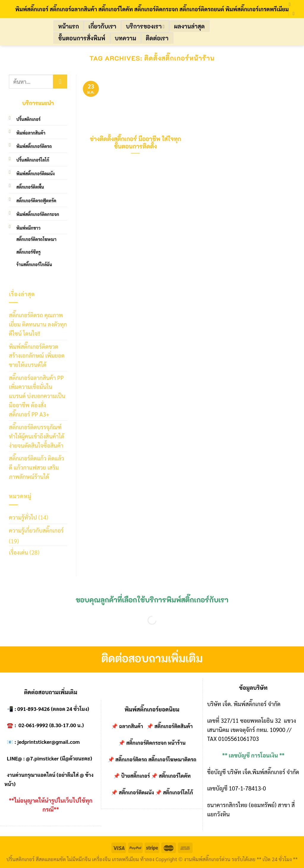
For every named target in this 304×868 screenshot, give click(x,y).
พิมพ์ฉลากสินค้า (31, 133)
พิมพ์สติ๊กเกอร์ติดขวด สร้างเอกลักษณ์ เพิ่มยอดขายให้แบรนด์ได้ (37, 355)
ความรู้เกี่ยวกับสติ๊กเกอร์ (36, 530)
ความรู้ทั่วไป (23, 517)
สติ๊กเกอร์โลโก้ (178, 792)
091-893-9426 (33, 709)
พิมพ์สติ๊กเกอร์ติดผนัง (35, 173)
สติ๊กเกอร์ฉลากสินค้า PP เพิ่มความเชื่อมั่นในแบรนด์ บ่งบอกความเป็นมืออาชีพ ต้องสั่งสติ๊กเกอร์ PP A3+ (37, 396)
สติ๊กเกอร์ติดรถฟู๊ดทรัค (36, 201)
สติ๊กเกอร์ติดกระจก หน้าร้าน (156, 743)
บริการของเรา (145, 26)
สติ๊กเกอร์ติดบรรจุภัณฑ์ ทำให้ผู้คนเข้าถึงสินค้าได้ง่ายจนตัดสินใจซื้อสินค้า (37, 436)
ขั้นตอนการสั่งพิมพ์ (82, 38)
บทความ (126, 38)
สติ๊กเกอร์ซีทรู (28, 252)
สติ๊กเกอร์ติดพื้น (30, 187)
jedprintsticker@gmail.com (49, 742)
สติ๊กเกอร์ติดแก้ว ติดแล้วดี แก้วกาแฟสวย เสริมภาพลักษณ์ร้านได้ (37, 467)
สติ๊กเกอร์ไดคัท (175, 776)
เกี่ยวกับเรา (102, 26)
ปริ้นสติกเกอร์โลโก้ (33, 160)
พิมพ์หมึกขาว (28, 228)
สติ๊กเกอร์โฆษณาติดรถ (172, 759)
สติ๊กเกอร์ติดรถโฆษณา (36, 239)
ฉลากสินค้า (131, 726)
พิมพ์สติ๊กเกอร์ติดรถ (34, 146)
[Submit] (60, 82)
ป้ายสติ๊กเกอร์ (136, 776)
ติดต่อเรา (157, 38)
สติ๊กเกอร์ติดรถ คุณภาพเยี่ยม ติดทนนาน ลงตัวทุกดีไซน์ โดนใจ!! (38, 324)
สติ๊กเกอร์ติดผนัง (136, 792)
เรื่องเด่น (19, 552)
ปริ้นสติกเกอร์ (28, 119)
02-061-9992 (33, 725)
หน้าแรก (69, 26)
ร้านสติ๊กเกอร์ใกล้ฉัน (34, 264)
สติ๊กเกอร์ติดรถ (131, 759)
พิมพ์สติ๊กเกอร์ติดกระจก (38, 214)
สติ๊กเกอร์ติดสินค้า (174, 726)
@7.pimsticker (42, 758)
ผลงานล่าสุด (189, 26)
